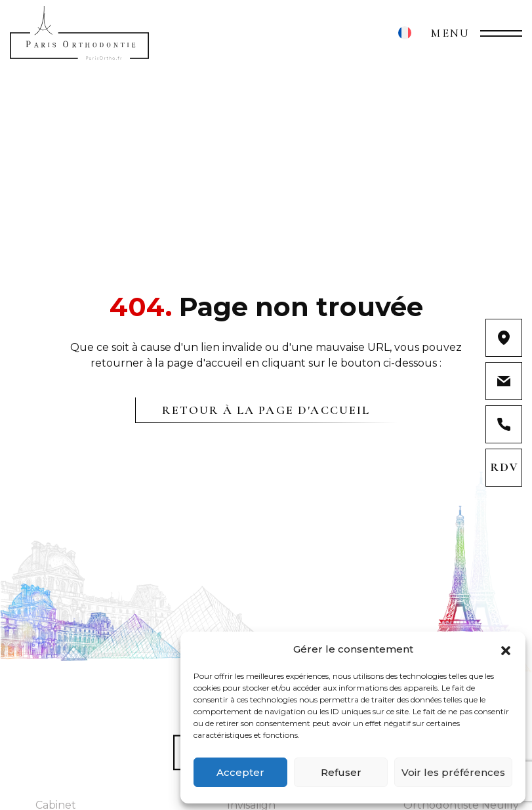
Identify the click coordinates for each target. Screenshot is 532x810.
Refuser (341, 772)
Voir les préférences (453, 772)
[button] (506, 649)
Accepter (240, 772)
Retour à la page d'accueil (266, 410)
